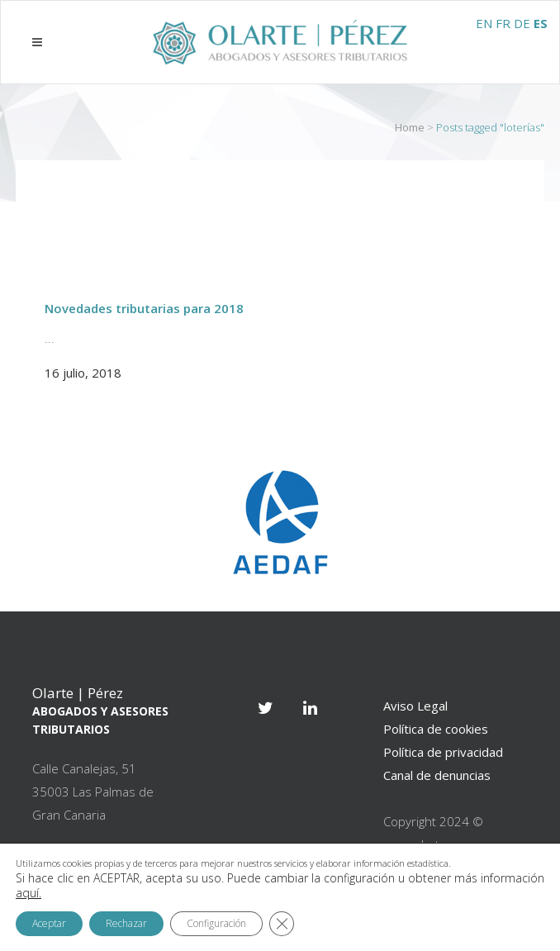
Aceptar (49, 923)
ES (541, 23)
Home (410, 127)
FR (503, 23)
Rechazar (126, 923)
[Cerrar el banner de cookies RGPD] (282, 924)
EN (484, 23)
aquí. (28, 893)
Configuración (216, 923)
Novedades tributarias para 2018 (144, 308)
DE (522, 23)
